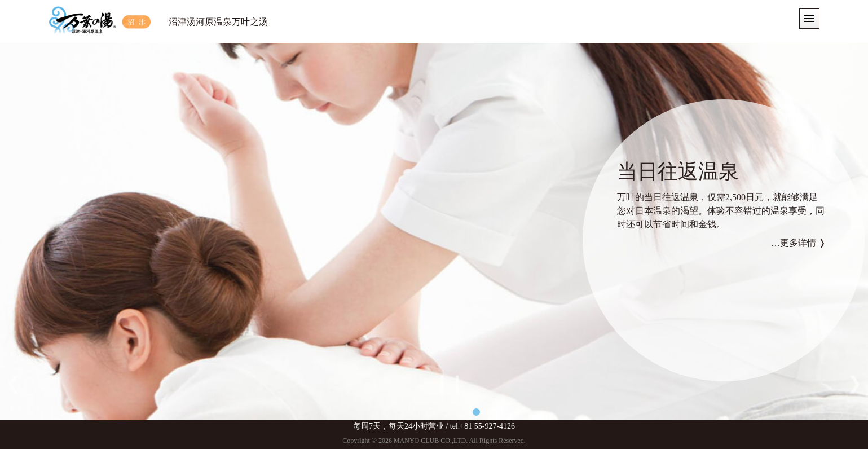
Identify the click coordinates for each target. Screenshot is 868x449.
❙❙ (450, 383)
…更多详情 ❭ (798, 243)
